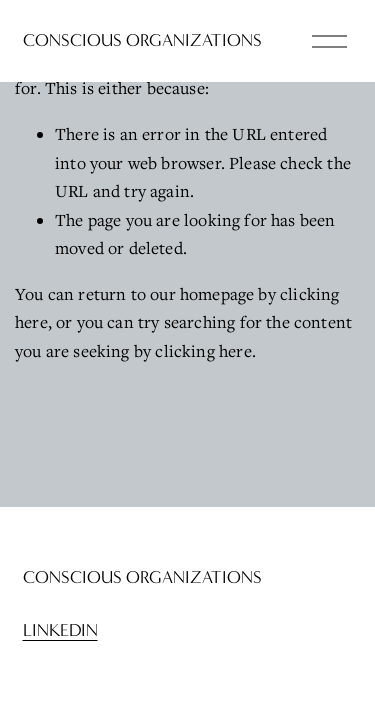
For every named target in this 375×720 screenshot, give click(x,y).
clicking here (203, 351)
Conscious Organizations (142, 40)
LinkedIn (60, 630)
